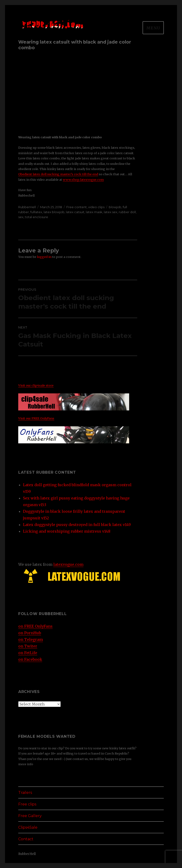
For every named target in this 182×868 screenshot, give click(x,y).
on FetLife (28, 653)
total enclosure (36, 217)
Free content (77, 207)
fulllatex (36, 212)
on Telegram (31, 639)
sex (21, 217)
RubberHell (27, 207)
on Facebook (30, 659)
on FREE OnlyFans (35, 626)
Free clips (27, 804)
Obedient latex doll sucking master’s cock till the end (58, 174)
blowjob (115, 207)
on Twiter (28, 646)
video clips (96, 207)
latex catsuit (75, 212)
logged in (44, 257)
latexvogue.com (68, 564)
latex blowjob (54, 212)
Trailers (25, 793)
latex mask (94, 212)
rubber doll (127, 212)
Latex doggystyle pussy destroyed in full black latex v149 (77, 525)
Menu (153, 28)
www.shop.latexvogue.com (83, 180)
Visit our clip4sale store (36, 385)
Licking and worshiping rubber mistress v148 (67, 531)
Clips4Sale (28, 827)
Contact (26, 839)
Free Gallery (30, 816)
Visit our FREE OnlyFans (36, 418)
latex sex (111, 212)
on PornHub (30, 633)
